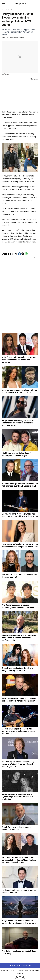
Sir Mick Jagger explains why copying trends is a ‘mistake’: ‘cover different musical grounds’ (18, 764)
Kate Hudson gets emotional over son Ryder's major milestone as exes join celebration (18, 797)
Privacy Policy (27, 965)
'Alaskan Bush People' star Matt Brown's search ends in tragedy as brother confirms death (19, 638)
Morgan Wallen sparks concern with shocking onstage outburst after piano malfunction (18, 731)
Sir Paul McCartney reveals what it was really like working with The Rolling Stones (20, 515)
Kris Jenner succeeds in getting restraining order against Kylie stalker (18, 606)
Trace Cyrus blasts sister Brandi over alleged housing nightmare (18, 669)
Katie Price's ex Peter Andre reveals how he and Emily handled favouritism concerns (19, 360)
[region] (20, 94)
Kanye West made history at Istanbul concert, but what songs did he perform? (19, 922)
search (37, 3)
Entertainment (7, 10)
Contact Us (12, 965)
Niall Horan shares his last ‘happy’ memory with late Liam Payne (16, 454)
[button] (19, 254)
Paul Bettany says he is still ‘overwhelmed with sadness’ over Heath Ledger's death (20, 485)
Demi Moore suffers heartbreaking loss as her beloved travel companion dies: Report (20, 546)
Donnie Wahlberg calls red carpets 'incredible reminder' (16, 828)
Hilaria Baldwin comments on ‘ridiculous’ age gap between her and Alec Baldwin (19, 700)
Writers (19, 965)
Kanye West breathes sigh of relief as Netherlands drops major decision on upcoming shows (18, 423)
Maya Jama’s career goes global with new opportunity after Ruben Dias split (20, 391)
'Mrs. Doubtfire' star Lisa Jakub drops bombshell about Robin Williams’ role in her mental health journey (19, 860)
